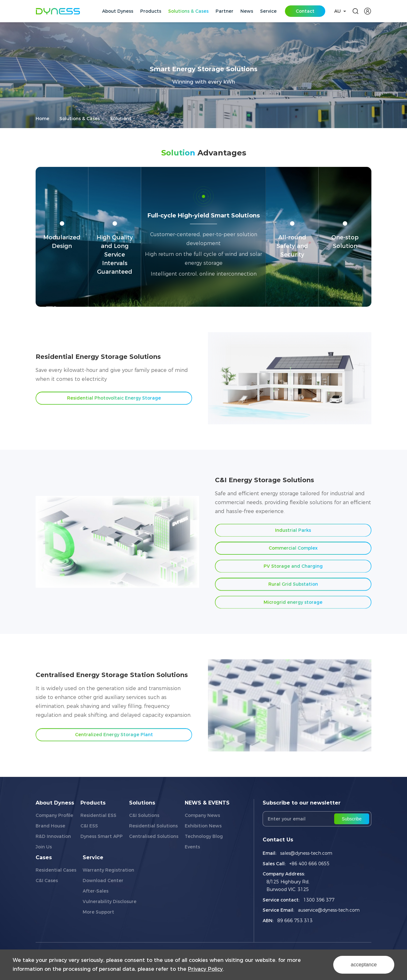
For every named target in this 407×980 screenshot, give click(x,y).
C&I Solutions (144, 815)
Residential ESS (98, 815)
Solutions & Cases (80, 119)
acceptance (364, 965)
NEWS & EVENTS (207, 803)
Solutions (121, 119)
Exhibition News (203, 826)
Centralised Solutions (154, 836)
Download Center (103, 881)
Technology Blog (204, 836)
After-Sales (96, 891)
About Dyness (55, 803)
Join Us (44, 847)
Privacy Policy (205, 969)
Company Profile (54, 815)
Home (42, 119)
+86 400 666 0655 (310, 864)
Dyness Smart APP (102, 836)
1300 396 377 (319, 900)
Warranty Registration (108, 870)
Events (192, 847)
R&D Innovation (53, 836)
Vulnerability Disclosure (110, 901)
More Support (98, 912)
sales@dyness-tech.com (306, 853)
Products (93, 803)
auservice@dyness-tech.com (329, 910)
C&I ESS (89, 826)
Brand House (50, 826)
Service (93, 857)
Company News (202, 815)
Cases (44, 857)
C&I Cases (47, 881)
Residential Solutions (153, 826)
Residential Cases (56, 870)
